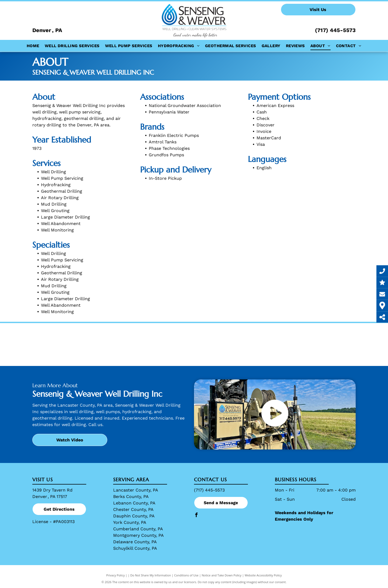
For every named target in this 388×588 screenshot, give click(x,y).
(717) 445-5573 (335, 30)
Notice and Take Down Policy (222, 575)
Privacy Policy (115, 575)
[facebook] (196, 516)
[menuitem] (33, 46)
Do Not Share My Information (151, 575)
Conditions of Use (186, 575)
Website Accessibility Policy (263, 575)
